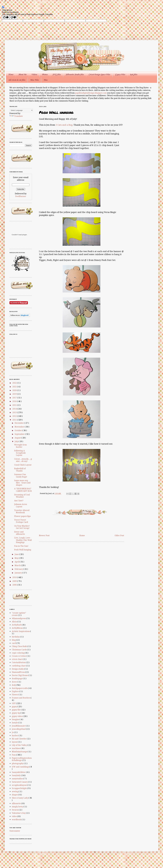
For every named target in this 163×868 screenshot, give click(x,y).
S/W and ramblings (21, 767)
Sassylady (16, 775)
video (15, 816)
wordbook (17, 820)
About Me (22, 75)
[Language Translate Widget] (21, 110)
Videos (34, 75)
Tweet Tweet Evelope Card (21, 521)
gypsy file (16, 710)
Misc (46, 80)
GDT (14, 703)
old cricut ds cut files (17, 80)
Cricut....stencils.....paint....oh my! (23, 460)
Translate (16, 116)
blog (14, 640)
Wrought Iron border (20, 446)
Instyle (15, 723)
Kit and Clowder (19, 739)
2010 (15, 577)
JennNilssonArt (19, 726)
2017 (15, 398)
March (18, 565)
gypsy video (17, 716)
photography (18, 763)
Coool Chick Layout (23, 465)
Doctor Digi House (20, 675)
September (20, 434)
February (19, 569)
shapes (15, 795)
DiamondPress (19, 672)
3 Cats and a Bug (64, 125)
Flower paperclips (22, 516)
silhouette (17, 803)
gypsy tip (16, 713)
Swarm (15, 810)
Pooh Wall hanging (23, 550)
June (17, 554)
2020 (15, 390)
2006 (15, 585)
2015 (15, 405)
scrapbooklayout (20, 785)
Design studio (18, 669)
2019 (15, 394)
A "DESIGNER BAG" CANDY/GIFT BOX (23, 490)
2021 (15, 387)
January (18, 573)
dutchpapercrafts (20, 688)
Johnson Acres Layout (21, 505)
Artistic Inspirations (21, 631)
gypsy (15, 707)
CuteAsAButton (19, 662)
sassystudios (18, 779)
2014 (15, 409)
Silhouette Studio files (75, 75)
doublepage (17, 679)
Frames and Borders (21, 698)
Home (11, 75)
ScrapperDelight (19, 788)
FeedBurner (21, 196)
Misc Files (34, 80)
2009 (15, 581)
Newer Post (44, 536)
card (14, 643)
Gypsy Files (120, 75)
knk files (134, 75)
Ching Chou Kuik (20, 646)
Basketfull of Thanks (20, 470)
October (19, 430)
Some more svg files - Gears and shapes (22, 483)
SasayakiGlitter (19, 772)
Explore (16, 691)
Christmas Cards (19, 650)
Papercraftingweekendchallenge (22, 759)
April (17, 562)
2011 (15, 420)
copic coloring (18, 653)
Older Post (119, 536)
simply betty (18, 807)
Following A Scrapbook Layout (20, 453)
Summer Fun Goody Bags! (21, 476)
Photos (45, 75)
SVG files (57, 75)
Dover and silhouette (20, 533)
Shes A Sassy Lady (20, 798)
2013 (15, 412)
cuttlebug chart (19, 666)
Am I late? (19, 501)
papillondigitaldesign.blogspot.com (91, 93)
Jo (13, 732)
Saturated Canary (20, 782)
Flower (15, 695)
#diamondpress (19, 618)
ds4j (14, 685)
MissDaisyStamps (20, 752)
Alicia (15, 622)
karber (15, 736)
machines (16, 748)
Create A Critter (19, 656)
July (17, 441)
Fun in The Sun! (21, 546)
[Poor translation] (13, 17)
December (20, 423)
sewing (15, 792)
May (17, 558)
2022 (15, 383)
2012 (15, 416)
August (18, 438)
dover (15, 682)
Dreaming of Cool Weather (22, 496)
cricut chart (17, 659)
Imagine (16, 719)
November (20, 427)
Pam (14, 755)
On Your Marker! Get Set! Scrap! (22, 527)
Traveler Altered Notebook (22, 511)
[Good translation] (6, 17)
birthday (16, 637)
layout (15, 742)
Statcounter (15, 831)
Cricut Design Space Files (99, 75)
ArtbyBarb (17, 625)
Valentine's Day (19, 813)
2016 (15, 401)
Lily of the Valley (20, 745)
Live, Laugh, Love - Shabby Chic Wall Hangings (23, 540)
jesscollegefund (19, 729)
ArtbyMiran (17, 628)
